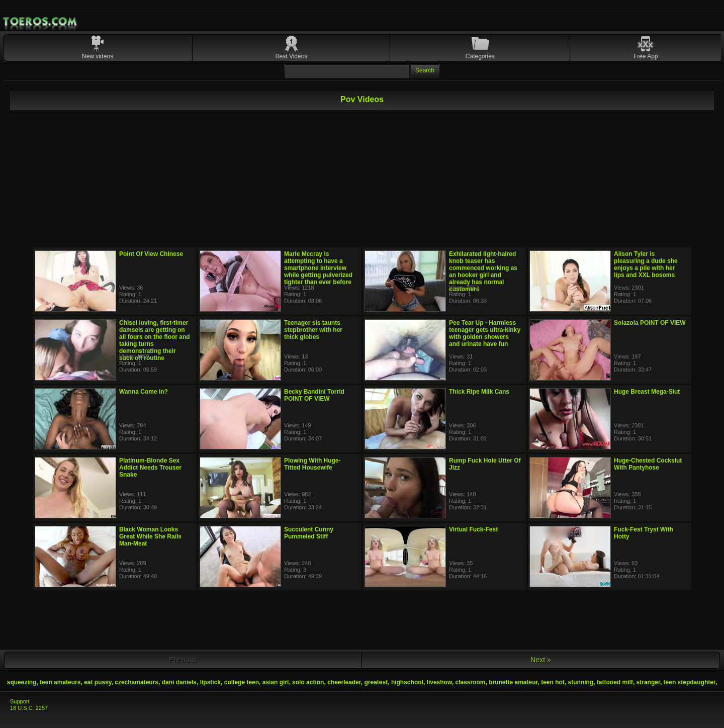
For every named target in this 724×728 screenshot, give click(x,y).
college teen (242, 682)
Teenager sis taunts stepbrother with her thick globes (313, 330)
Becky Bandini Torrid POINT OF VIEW (314, 395)
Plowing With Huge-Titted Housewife (312, 464)
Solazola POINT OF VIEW (650, 323)
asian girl (276, 682)
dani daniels (179, 682)
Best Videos (292, 56)
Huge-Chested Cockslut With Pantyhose (648, 464)
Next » (540, 660)
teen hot (553, 682)
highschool (407, 682)
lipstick (210, 682)
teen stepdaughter (690, 682)
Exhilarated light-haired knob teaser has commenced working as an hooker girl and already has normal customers (483, 271)
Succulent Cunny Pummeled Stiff (309, 533)
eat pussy (98, 682)
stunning (581, 682)
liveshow (439, 682)
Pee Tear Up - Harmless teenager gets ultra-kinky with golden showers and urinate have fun (485, 333)
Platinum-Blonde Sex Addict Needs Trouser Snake (150, 468)
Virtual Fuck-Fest (473, 529)
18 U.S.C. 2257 (29, 708)
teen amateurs (60, 682)
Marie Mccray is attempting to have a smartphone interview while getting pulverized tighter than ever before (318, 268)
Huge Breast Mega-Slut (647, 392)
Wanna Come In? (144, 392)
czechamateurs (137, 682)
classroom (470, 682)
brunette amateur (513, 682)
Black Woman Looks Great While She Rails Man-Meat (150, 536)
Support (20, 701)
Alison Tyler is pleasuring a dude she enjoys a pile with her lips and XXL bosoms (646, 264)
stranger (648, 682)
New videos (98, 56)
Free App (646, 56)
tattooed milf (615, 682)
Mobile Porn (41, 22)
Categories (480, 56)
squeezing (22, 682)
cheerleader (344, 682)
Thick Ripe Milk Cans (479, 392)
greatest (376, 682)
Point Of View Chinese (151, 254)
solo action (308, 682)
